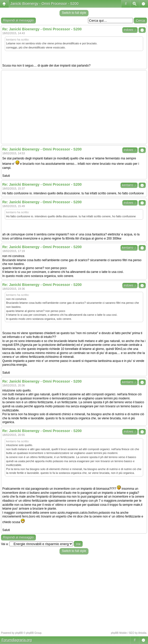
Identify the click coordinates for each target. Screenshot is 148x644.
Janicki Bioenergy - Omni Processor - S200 (45, 4)
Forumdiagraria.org (17, 640)
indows (130, 30)
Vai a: (5, 544)
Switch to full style (74, 13)
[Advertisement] (74, 107)
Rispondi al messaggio (18, 20)
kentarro (129, 185)
